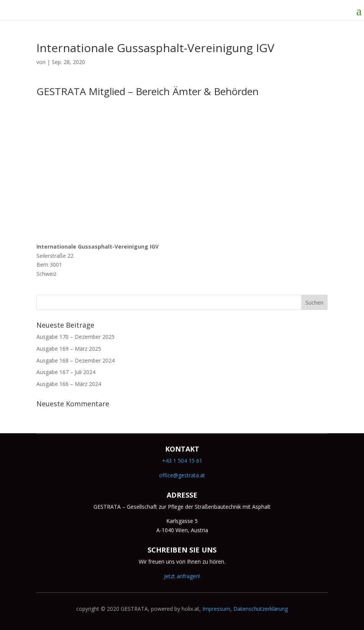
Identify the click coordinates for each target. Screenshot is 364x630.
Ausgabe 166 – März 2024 (69, 384)
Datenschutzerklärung (261, 609)
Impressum (216, 609)
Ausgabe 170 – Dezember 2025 (75, 337)
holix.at (190, 609)
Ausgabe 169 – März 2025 (69, 349)
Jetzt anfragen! (182, 576)
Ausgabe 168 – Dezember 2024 (75, 360)
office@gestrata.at (182, 475)
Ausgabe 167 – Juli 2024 (66, 372)
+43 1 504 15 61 (182, 461)
